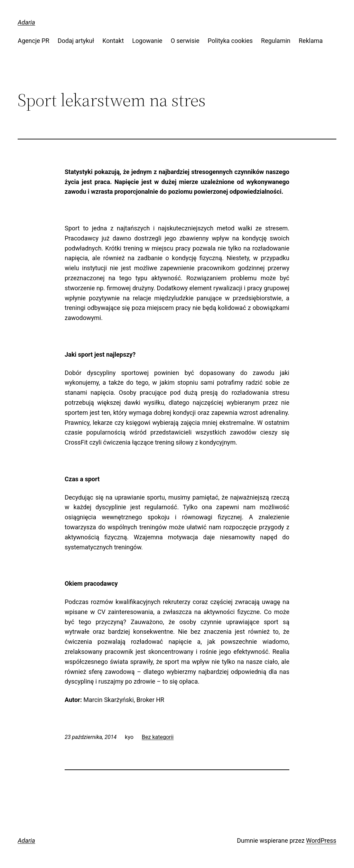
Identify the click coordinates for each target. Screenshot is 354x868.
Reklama (311, 41)
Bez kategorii (158, 737)
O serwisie (185, 41)
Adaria (26, 22)
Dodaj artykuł (76, 41)
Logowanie (147, 41)
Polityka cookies (230, 41)
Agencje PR (34, 41)
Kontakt (113, 41)
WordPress (321, 840)
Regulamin (276, 41)
